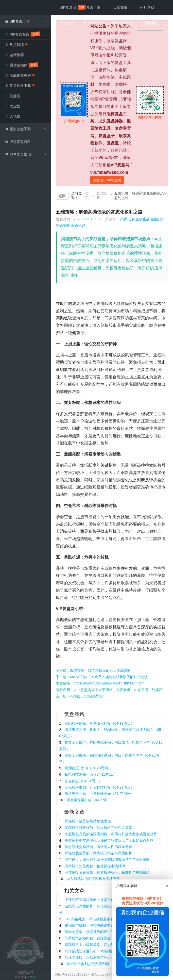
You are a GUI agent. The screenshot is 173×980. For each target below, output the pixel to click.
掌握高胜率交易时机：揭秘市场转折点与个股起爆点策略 (109, 840)
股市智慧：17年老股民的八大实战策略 (100, 671)
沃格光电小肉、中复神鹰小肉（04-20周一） (99, 794)
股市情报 (67, 23)
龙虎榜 (13, 106)
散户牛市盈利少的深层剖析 (88, 964)
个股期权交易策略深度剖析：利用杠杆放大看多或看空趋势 (111, 834)
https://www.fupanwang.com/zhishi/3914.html (109, 683)
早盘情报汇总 (123, 23)
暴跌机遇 (78, 225)
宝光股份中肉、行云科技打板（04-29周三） (99, 787)
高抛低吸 (127, 219)
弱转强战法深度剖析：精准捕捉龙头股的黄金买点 (104, 951)
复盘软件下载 (20, 86)
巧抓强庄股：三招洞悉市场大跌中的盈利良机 (100, 957)
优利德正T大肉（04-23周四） (88, 768)
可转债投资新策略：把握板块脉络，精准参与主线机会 (107, 872)
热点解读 (16, 45)
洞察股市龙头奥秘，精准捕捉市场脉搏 (95, 866)
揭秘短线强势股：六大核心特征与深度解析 (98, 853)
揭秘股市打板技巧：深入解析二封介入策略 (98, 828)
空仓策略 (63, 225)
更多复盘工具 (26, 129)
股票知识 (102, 195)
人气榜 (13, 116)
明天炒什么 (93, 23)
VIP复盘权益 (23, 34)
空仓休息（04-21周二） (83, 781)
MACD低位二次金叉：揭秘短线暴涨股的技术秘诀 (109, 677)
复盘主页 (93, 8)
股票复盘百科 (26, 142)
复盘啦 (13, 96)
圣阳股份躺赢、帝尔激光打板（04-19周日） (99, 723)
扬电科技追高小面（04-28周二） (91, 774)
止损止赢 (143, 219)
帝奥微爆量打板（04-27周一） (91, 800)
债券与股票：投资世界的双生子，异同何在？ (100, 932)
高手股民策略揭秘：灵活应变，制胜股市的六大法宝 (106, 938)
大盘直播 (120, 8)
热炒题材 (147, 8)
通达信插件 (22, 65)
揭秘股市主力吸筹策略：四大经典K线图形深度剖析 (105, 945)
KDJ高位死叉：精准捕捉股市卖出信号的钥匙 (100, 919)
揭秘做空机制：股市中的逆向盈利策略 (95, 925)
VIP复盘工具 (26, 22)
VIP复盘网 (70, 7)
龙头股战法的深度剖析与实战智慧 (93, 879)
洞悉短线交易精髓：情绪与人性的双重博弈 (98, 847)
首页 (87, 195)
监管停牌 (14, 55)
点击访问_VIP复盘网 (107, 180)
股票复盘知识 (26, 154)
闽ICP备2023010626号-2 (74, 974)
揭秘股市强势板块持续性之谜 (88, 821)
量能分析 (158, 219)
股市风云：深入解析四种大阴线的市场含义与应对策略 (107, 859)
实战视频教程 (20, 75)
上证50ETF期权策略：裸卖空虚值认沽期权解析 (102, 900)
